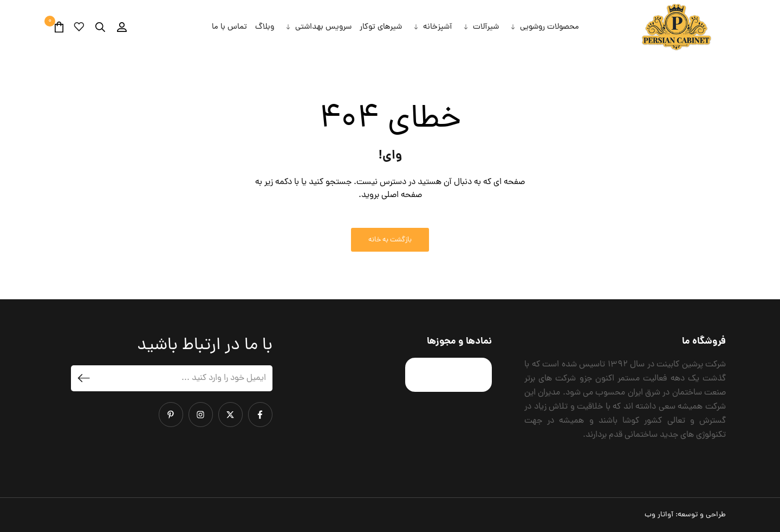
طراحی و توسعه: (685, 515)
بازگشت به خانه (390, 240)
